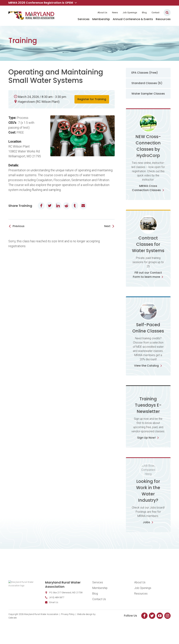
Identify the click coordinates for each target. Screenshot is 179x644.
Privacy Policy (68, 629)
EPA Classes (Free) (145, 73)
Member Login (84, 12)
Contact (155, 12)
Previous (19, 226)
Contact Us (99, 614)
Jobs (148, 537)
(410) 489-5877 (43, 612)
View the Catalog (148, 366)
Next (107, 226)
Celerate (12, 632)
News (115, 12)
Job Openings (130, 12)
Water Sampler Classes (148, 94)
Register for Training (92, 99)
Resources (163, 19)
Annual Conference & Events (133, 19)
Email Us (40, 617)
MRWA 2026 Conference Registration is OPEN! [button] (43, 3)
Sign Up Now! (148, 452)
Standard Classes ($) (147, 83)
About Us (102, 12)
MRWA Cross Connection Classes (148, 188)
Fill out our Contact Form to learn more (148, 275)
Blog (144, 12)
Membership (101, 19)
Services (84, 19)
